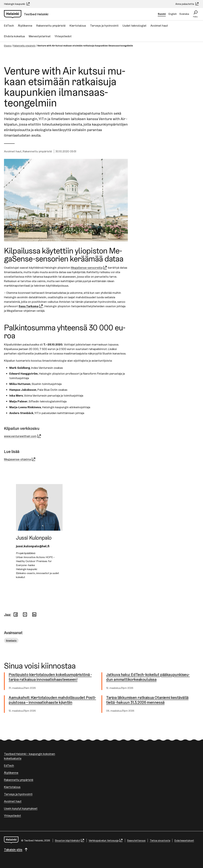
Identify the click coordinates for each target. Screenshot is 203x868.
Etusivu (8, 46)
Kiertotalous (78, 26)
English (173, 14)
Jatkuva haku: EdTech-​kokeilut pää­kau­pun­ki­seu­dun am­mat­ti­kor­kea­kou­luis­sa (149, 677)
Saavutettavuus (136, 840)
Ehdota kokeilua (14, 36)
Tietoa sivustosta (160, 840)
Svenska (184, 14)
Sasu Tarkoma (31, 306)
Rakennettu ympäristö (51, 26)
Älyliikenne (25, 26)
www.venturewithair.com (23, 436)
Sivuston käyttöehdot (70, 840)
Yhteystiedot (63, 36)
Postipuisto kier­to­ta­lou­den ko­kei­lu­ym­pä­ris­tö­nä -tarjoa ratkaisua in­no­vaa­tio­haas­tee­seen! (50, 677)
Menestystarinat (40, 36)
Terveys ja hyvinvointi (104, 26)
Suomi (162, 14)
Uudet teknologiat (134, 26)
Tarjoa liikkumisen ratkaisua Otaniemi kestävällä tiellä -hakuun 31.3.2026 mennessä (148, 700)
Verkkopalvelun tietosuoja (106, 840)
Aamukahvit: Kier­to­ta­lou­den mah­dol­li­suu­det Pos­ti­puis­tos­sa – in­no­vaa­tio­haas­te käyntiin (53, 700)
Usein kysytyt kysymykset (21, 808)
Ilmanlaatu (11, 640)
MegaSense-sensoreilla (89, 268)
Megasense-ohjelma (20, 459)
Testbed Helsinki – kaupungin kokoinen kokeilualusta (30, 756)
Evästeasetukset (184, 840)
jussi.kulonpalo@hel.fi (33, 546)
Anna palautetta (187, 4)
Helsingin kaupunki (17, 4)
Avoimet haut (159, 26)
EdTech (9, 26)
